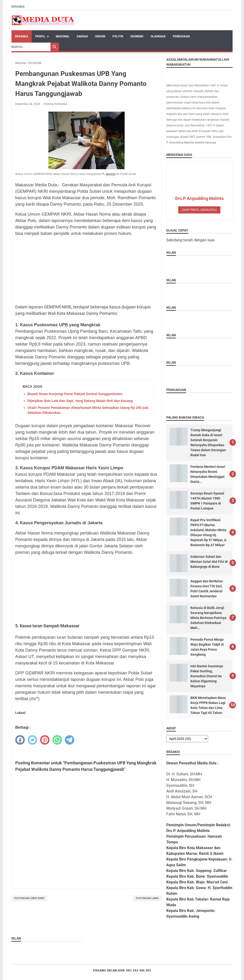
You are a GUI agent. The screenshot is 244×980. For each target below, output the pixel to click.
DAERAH (82, 36)
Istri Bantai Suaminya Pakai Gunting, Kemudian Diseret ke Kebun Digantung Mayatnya (207, 676)
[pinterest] (45, 740)
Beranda (18, 7)
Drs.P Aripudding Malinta (199, 198)
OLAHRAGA (158, 36)
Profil (40, 36)
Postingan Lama (147, 898)
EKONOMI (137, 36)
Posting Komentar (55, 104)
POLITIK (118, 36)
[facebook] (20, 740)
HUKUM (100, 36)
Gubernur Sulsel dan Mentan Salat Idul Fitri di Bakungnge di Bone (209, 562)
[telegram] (70, 740)
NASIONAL (63, 36)
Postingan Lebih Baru (29, 898)
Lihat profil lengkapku (199, 210)
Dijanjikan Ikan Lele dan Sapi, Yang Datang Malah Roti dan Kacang (80, 401)
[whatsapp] (57, 740)
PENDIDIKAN (181, 36)
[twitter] (32, 740)
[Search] (30, 47)
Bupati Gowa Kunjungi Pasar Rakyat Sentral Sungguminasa (75, 394)
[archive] (187, 739)
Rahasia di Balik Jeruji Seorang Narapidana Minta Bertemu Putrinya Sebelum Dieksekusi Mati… (208, 618)
